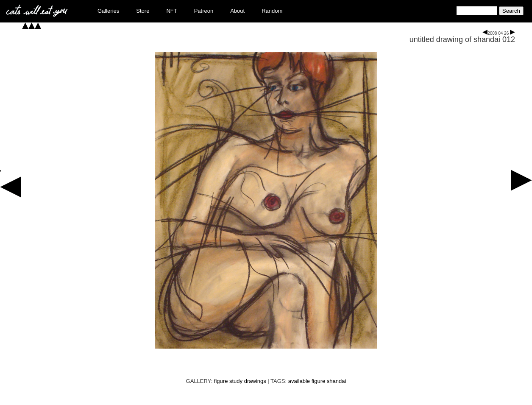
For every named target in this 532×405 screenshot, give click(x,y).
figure (319, 381)
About (237, 11)
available (299, 381)
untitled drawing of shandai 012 (462, 39)
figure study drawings (240, 381)
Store (143, 11)
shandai (337, 381)
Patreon (204, 11)
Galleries (108, 11)
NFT (171, 11)
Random (272, 11)
